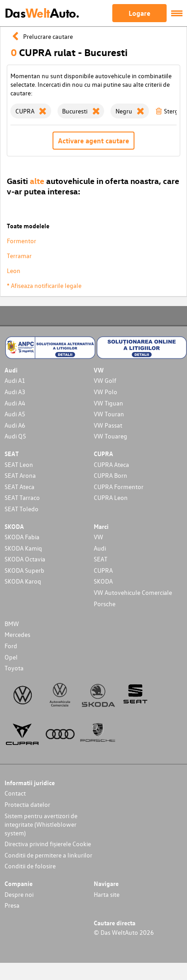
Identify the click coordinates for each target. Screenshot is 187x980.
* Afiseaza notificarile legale (44, 285)
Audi (100, 548)
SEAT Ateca (19, 487)
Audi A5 (15, 414)
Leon (14, 271)
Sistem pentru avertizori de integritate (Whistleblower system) (41, 824)
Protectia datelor (27, 804)
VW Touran (109, 414)
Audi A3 (15, 392)
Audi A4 (15, 403)
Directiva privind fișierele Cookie (48, 844)
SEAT (101, 559)
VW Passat (108, 425)
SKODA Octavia (25, 559)
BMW (12, 624)
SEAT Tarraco (22, 497)
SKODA (103, 581)
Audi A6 (15, 425)
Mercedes (17, 634)
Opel (11, 657)
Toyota (14, 668)
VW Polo (105, 392)
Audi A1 (15, 380)
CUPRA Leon (111, 497)
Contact (15, 793)
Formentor (22, 241)
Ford (11, 646)
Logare (139, 13)
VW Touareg (110, 436)
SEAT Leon (19, 464)
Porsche (105, 604)
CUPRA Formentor (119, 487)
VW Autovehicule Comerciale (133, 592)
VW (98, 537)
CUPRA (103, 570)
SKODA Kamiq (23, 548)
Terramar (19, 256)
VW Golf (105, 380)
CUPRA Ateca (111, 464)
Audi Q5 (15, 436)
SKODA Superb (24, 570)
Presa (12, 905)
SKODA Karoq (23, 581)
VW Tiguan (108, 403)
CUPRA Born (110, 475)
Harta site (107, 894)
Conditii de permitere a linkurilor (48, 855)
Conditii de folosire (30, 866)
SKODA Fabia (22, 537)
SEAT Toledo (22, 509)
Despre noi (19, 894)
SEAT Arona (20, 475)
